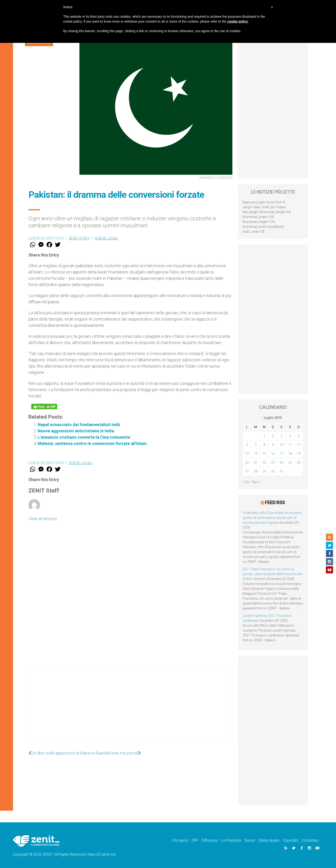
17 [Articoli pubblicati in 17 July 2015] (282, 454)
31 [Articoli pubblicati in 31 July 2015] (282, 471)
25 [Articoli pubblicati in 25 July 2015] (290, 462)
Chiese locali (106, 238)
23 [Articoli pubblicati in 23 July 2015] (273, 462)
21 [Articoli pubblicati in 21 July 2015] (256, 462)
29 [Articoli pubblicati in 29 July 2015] (264, 471)
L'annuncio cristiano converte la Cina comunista (84, 437)
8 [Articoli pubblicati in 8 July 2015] (264, 445)
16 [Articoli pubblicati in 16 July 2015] (273, 454)
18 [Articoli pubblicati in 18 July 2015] (290, 454)
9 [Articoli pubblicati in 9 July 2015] (273, 445)
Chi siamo (180, 840)
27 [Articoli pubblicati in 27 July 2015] (247, 471)
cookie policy (238, 21)
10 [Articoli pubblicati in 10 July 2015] (282, 445)
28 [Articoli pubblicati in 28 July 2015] (256, 471)
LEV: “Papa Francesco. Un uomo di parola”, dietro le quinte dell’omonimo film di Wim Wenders (273, 574)
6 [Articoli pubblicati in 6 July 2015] (247, 445)
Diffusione (210, 840)
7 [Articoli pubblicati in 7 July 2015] (256, 445)
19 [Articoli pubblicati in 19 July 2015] (299, 454)
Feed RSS (275, 502)
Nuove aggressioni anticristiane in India (76, 431)
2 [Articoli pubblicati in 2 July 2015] (273, 436)
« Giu (246, 482)
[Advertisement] (130, 708)
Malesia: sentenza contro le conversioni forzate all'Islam (92, 443)
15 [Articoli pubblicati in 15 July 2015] (264, 454)
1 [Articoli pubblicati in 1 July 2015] (264, 436)
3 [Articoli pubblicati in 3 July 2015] (282, 436)
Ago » (256, 482)
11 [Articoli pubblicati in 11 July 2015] (290, 445)
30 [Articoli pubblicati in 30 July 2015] (273, 471)
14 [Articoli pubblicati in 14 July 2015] (256, 454)
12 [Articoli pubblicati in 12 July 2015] (299, 445)
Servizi (250, 840)
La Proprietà (231, 840)
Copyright (290, 840)
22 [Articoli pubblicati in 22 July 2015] (264, 462)
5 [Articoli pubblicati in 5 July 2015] (299, 436)
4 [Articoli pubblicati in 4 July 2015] (290, 436)
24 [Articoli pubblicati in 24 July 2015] (282, 462)
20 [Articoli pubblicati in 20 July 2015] (247, 462)
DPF (195, 840)
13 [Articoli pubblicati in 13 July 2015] (247, 454)
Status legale (269, 840)
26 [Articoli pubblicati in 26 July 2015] (299, 462)
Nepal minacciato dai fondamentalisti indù (79, 425)
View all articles (43, 519)
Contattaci (310, 840)
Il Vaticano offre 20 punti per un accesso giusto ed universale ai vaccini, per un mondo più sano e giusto (272, 518)
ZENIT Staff (79, 238)
